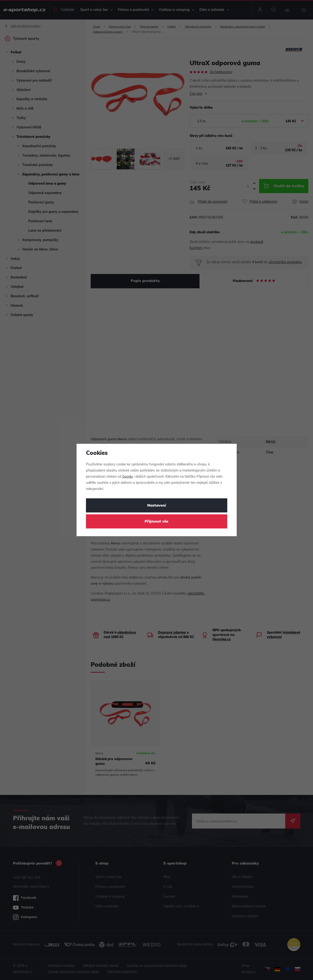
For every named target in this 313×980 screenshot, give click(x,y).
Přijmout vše (156, 522)
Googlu (128, 477)
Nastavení (157, 506)
